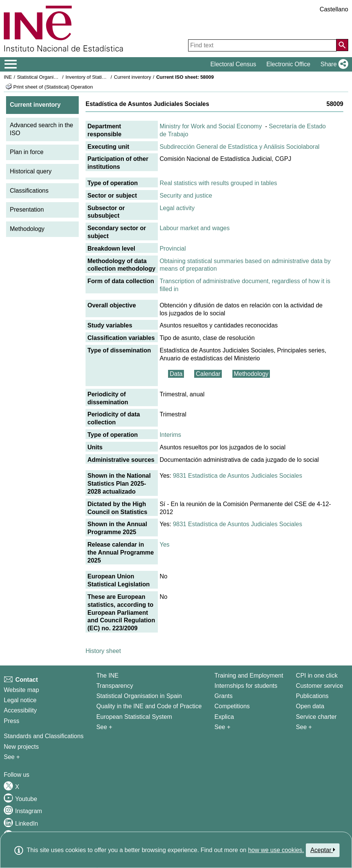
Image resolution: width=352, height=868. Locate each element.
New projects (21, 747)
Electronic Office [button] (288, 64)
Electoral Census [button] (233, 64)
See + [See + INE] (104, 727)
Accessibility (20, 710)
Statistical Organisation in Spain (51, 77)
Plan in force (27, 152)
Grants (223, 696)
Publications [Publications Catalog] (312, 696)
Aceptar (323, 850)
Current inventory (132, 77)
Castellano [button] (334, 9)
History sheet (103, 651)
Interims (171, 435)
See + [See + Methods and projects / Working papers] (12, 757)
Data (176, 374)
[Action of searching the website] (342, 45)
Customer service (319, 686)
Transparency (114, 686)
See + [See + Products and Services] (304, 727)
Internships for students (246, 686)
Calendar (208, 374)
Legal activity (177, 208)
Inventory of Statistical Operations (102, 77)
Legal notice (20, 700)
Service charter (316, 717)
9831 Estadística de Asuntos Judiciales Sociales (238, 476)
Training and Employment (249, 676)
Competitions (232, 706)
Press (12, 721)
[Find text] (262, 45)
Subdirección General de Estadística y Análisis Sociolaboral (240, 147)
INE (8, 77)
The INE (107, 676)
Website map (21, 690)
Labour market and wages (195, 228)
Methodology (27, 229)
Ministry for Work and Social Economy (211, 126)
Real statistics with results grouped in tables (218, 183)
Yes (165, 545)
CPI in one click (317, 676)
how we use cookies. (276, 850)
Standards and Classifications (44, 736)
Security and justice (186, 196)
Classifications (29, 191)
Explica (224, 717)
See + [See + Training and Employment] (222, 727)
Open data (310, 706)
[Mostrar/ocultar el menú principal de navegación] (11, 64)
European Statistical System (134, 717)
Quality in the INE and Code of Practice (149, 706)
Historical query (31, 171)
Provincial (173, 249)
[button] (333, 64)
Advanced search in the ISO (41, 129)
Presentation (27, 210)
